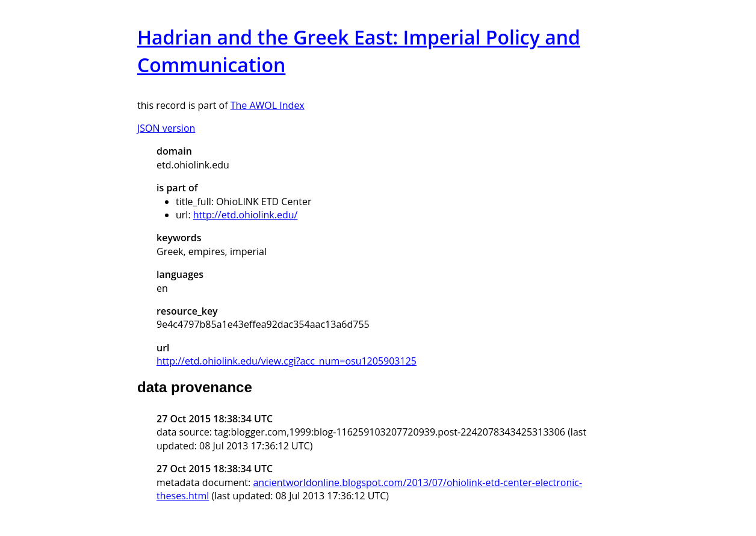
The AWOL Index (268, 105)
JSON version (166, 128)
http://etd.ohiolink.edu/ (246, 215)
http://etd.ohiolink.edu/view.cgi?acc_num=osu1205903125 (287, 361)
